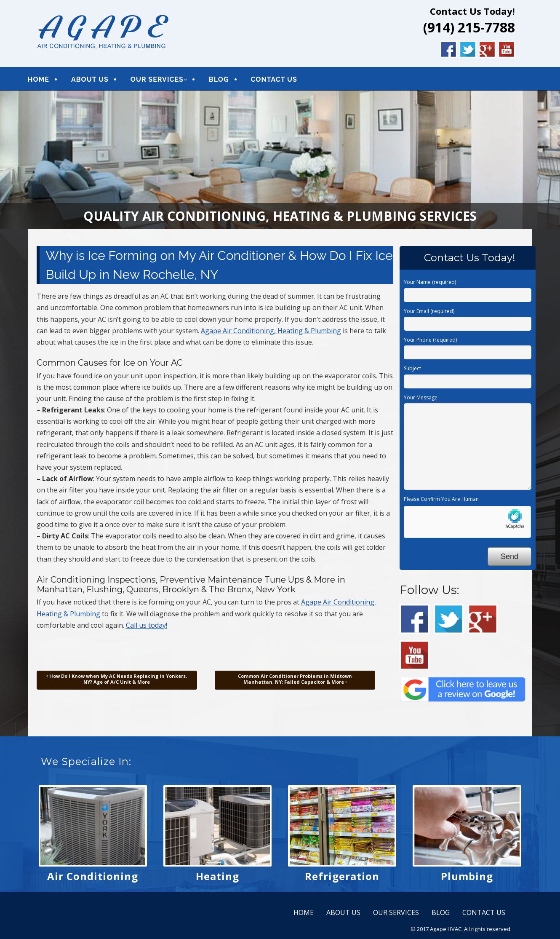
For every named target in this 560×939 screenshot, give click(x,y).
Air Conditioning (93, 879)
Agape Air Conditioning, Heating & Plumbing (271, 334)
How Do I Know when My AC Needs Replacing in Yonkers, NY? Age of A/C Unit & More (117, 682)
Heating (217, 879)
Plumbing (467, 879)
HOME (48, 81)
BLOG (229, 81)
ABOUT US (100, 81)
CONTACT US (284, 81)
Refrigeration (342, 879)
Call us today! (147, 628)
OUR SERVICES (167, 81)
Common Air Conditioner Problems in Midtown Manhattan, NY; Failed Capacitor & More (295, 682)
